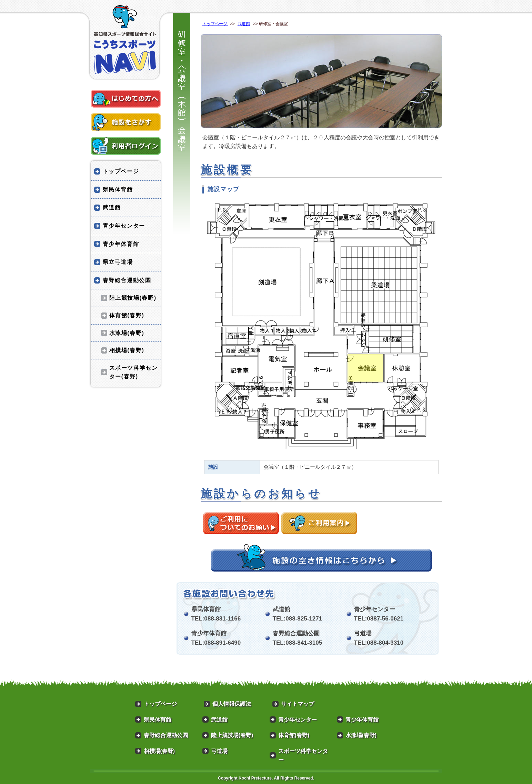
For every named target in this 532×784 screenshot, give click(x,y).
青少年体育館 (121, 244)
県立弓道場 (118, 262)
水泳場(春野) (127, 333)
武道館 (244, 24)
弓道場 (219, 751)
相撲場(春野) (127, 350)
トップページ (215, 24)
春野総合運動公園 (127, 280)
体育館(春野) (127, 315)
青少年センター (124, 226)
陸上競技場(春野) (133, 298)
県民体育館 (118, 190)
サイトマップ (298, 704)
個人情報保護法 (232, 704)
